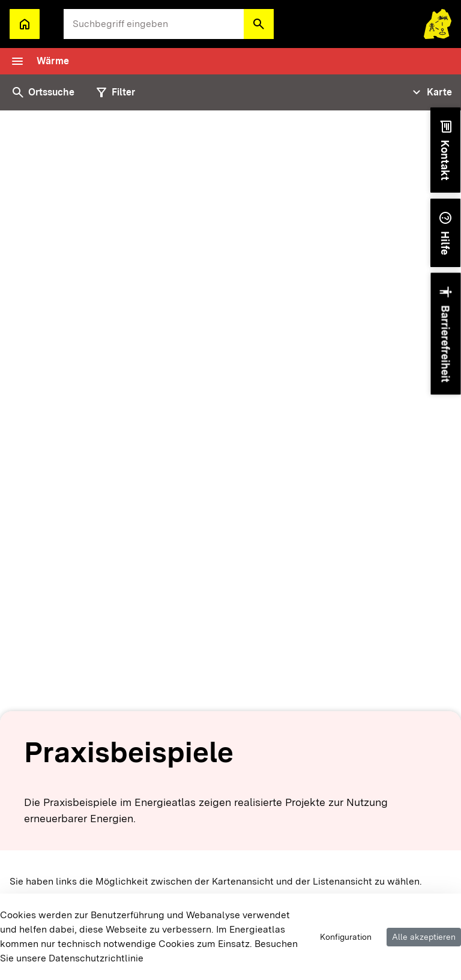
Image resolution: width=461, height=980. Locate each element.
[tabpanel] (230, 545)
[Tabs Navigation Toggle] (431, 92)
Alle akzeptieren (424, 937)
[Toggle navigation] (40, 61)
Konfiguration (346, 937)
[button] (259, 24)
